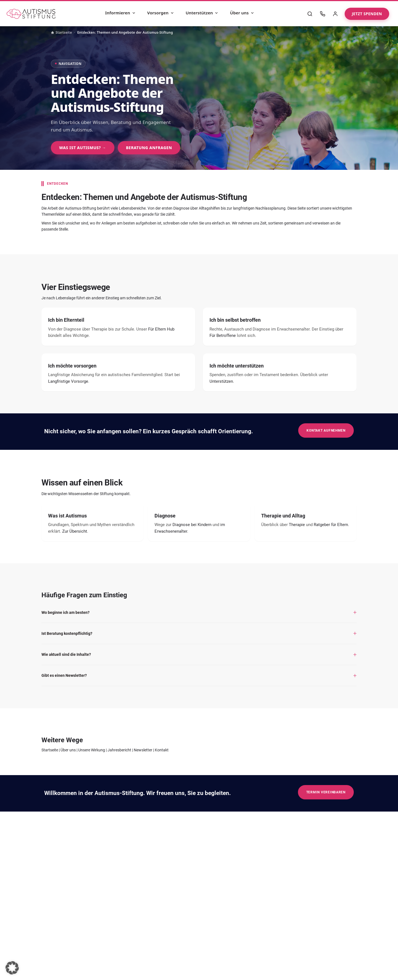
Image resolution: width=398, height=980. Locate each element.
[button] (12, 968)
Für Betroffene (223, 336)
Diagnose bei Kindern (192, 525)
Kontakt (162, 750)
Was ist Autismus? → (83, 148)
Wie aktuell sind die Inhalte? (66, 654)
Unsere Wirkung (92, 750)
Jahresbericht (119, 750)
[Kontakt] (323, 14)
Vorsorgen (161, 13)
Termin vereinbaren (326, 792)
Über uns (242, 13)
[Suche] (310, 14)
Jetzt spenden (367, 14)
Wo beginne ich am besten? (66, 612)
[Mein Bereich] (335, 14)
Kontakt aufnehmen (326, 430)
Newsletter (143, 750)
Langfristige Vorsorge (68, 381)
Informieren (121, 13)
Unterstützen (202, 13)
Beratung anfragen (149, 148)
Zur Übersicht (75, 531)
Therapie (297, 525)
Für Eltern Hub (161, 329)
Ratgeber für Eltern (331, 525)
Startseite (61, 32)
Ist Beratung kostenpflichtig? (67, 633)
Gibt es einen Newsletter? (64, 675)
